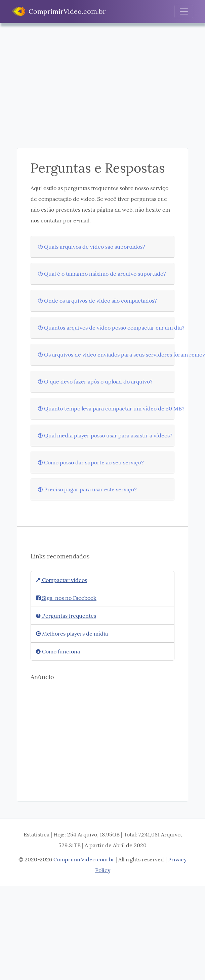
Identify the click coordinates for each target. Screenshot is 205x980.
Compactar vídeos (61, 580)
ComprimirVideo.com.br (59, 11)
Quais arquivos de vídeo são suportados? (92, 247)
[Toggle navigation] (184, 11)
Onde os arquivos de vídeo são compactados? (97, 301)
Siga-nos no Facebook (66, 598)
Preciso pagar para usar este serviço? (87, 489)
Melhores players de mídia (72, 634)
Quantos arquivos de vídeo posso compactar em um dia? (111, 328)
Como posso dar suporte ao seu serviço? (91, 462)
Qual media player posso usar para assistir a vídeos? (105, 435)
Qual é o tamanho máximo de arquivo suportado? (102, 274)
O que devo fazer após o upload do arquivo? (95, 381)
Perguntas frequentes (66, 616)
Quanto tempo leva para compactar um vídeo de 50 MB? (111, 408)
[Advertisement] (97, 91)
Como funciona (58, 651)
